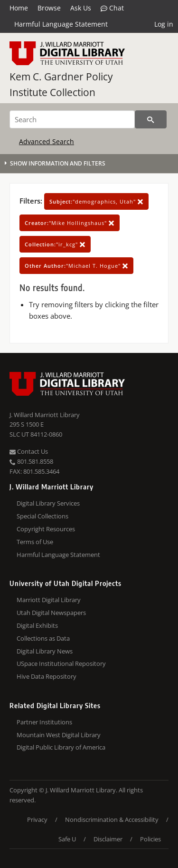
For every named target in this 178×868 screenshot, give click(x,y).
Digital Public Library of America (61, 747)
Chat (112, 8)
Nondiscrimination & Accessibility (112, 819)
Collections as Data (43, 638)
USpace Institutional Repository (61, 663)
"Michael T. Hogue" (76, 266)
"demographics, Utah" (96, 201)
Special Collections (42, 516)
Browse (49, 8)
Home (19, 8)
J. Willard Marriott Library (45, 415)
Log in (164, 24)
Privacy (37, 819)
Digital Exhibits (37, 625)
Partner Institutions (44, 722)
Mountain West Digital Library (59, 735)
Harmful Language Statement (61, 24)
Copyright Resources (46, 529)
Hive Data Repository (47, 676)
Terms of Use (35, 542)
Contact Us (29, 451)
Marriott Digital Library (49, 600)
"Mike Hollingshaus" (70, 223)
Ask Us (81, 8)
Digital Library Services (48, 503)
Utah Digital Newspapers (51, 613)
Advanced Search (47, 141)
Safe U (67, 839)
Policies (150, 839)
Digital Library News (45, 651)
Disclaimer (108, 839)
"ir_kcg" (55, 244)
